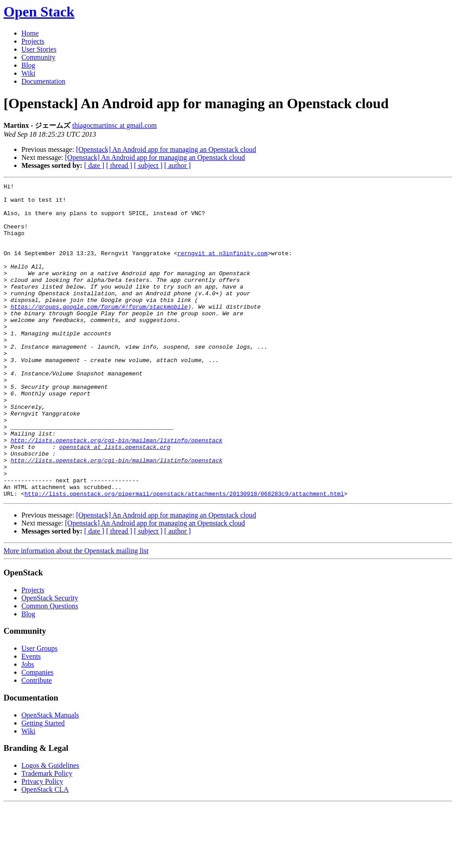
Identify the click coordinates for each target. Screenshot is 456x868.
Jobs (28, 727)
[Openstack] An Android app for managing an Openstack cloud (166, 149)
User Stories (39, 49)
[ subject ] (148, 165)
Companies (37, 735)
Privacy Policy (42, 844)
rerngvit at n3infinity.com (222, 268)
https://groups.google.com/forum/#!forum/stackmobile (99, 332)
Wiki (28, 73)
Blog (28, 65)
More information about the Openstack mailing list (76, 613)
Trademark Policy (47, 836)
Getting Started (43, 786)
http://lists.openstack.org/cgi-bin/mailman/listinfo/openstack (117, 492)
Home (30, 33)
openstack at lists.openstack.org (115, 500)
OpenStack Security (50, 661)
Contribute (37, 743)
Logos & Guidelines (50, 828)
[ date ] (94, 165)
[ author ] (178, 165)
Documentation (43, 81)
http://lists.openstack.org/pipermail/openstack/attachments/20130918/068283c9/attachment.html (184, 556)
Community (38, 57)
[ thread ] (119, 165)
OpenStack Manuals (50, 778)
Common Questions (50, 669)
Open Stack (39, 12)
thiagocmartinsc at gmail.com (114, 125)
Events (31, 719)
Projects (33, 41)
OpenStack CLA (45, 852)
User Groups (39, 711)
